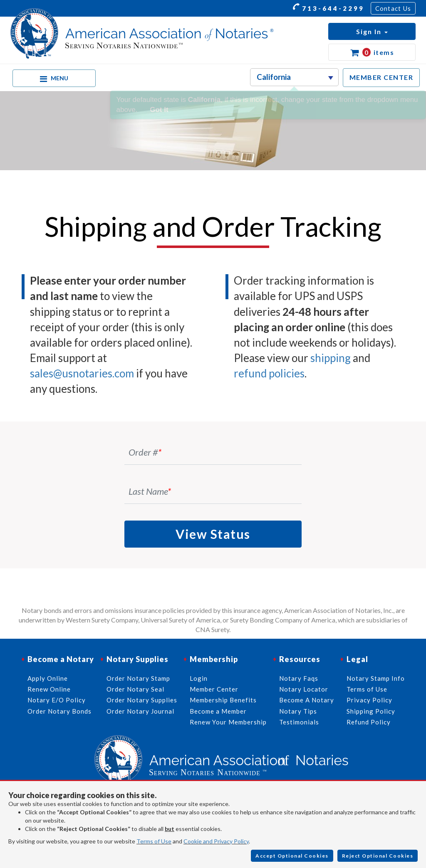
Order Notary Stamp (138, 678)
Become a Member (218, 711)
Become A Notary (307, 700)
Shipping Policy (371, 711)
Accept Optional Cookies (292, 856)
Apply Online (48, 678)
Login (199, 678)
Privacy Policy (369, 700)
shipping (331, 358)
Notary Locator (304, 689)
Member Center (214, 689)
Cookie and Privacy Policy (216, 841)
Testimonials (299, 722)
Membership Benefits (223, 700)
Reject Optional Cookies (378, 856)
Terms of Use (154, 841)
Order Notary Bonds (59, 711)
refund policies (269, 373)
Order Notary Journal (140, 711)
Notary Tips (298, 711)
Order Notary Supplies (142, 700)
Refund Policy (369, 722)
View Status (213, 534)
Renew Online (49, 689)
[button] (372, 31)
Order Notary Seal (135, 689)
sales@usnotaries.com (82, 373)
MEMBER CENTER (381, 77)
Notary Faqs (299, 678)
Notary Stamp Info (376, 678)
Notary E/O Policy (57, 700)
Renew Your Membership (228, 722)
